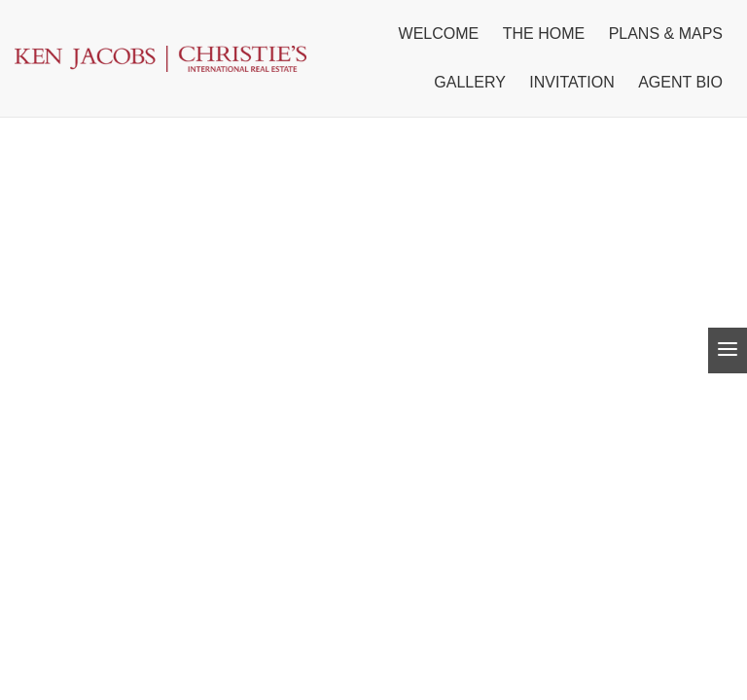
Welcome (439, 34)
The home (544, 34)
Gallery (470, 82)
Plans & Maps (666, 34)
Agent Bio (680, 82)
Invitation (571, 82)
